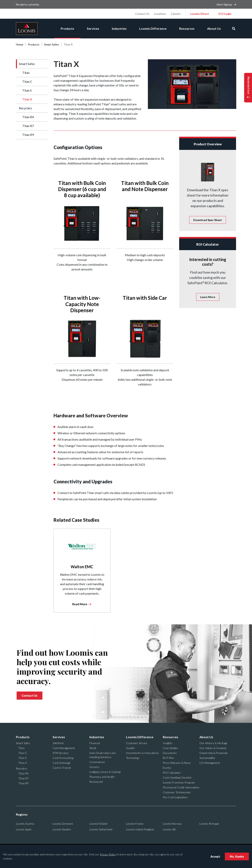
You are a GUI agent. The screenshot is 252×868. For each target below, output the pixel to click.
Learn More (208, 297)
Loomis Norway (172, 824)
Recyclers (25, 108)
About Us (214, 28)
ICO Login (225, 14)
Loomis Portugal (209, 824)
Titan (26, 73)
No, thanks (237, 856)
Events (167, 768)
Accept (215, 856)
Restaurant (96, 782)
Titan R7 (28, 126)
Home (20, 44)
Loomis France (135, 824)
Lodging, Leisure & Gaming (105, 772)
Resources (187, 28)
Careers (176, 14)
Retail (93, 748)
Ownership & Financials (214, 753)
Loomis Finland (98, 824)
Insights (168, 743)
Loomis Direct (200, 14)
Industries (119, 28)
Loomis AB (169, 829)
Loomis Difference (153, 28)
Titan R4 (28, 117)
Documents (170, 753)
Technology (133, 758)
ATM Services (61, 753)
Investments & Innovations (142, 753)
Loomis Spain (24, 829)
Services (93, 28)
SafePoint (58, 743)
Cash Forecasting (63, 758)
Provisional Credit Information (181, 787)
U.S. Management (210, 763)
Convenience (97, 762)
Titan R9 (28, 135)
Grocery (94, 767)
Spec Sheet (208, 220)
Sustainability (207, 758)
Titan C (27, 81)
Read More (80, 604)
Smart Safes (51, 44)
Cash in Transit (62, 768)
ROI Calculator (172, 773)
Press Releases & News (177, 763)
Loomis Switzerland (101, 829)
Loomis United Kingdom (140, 829)
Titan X (27, 99)
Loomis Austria (25, 824)
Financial (95, 743)
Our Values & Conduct (213, 748)
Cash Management (64, 748)
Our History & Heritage (213, 743)
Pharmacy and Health (102, 777)
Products (67, 28)
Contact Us (142, 14)
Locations (160, 14)
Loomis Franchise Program (179, 782)
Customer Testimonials (177, 792)
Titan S (27, 90)
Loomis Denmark (63, 824)
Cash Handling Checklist (177, 777)
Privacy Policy (108, 854)
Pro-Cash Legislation (175, 797)
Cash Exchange (62, 763)
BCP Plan (168, 758)
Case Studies (170, 748)
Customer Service (137, 743)
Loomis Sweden (62, 829)
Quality (130, 748)
